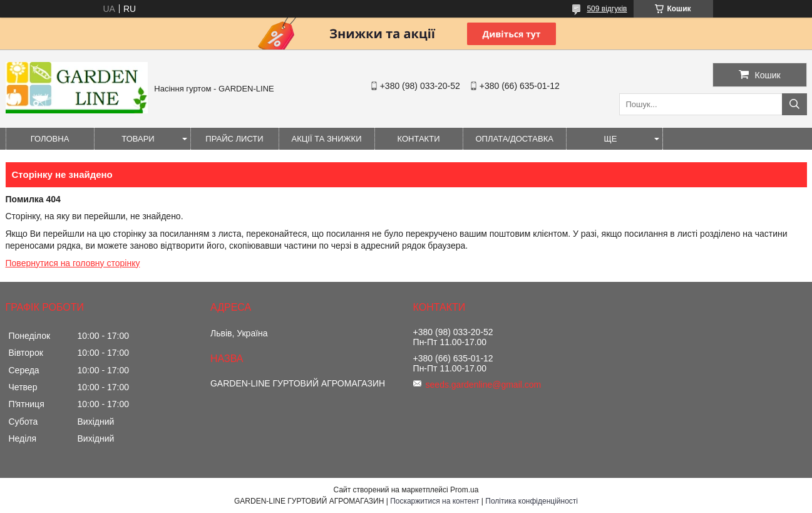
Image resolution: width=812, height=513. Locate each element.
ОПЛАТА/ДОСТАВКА (515, 139)
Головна (50, 139)
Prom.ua (464, 490)
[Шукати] (794, 104)
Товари (138, 139)
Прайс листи (234, 139)
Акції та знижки (327, 139)
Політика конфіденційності (532, 501)
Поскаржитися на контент (434, 501)
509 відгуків (607, 9)
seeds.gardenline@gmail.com (484, 385)
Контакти (419, 139)
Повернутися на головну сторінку (73, 263)
